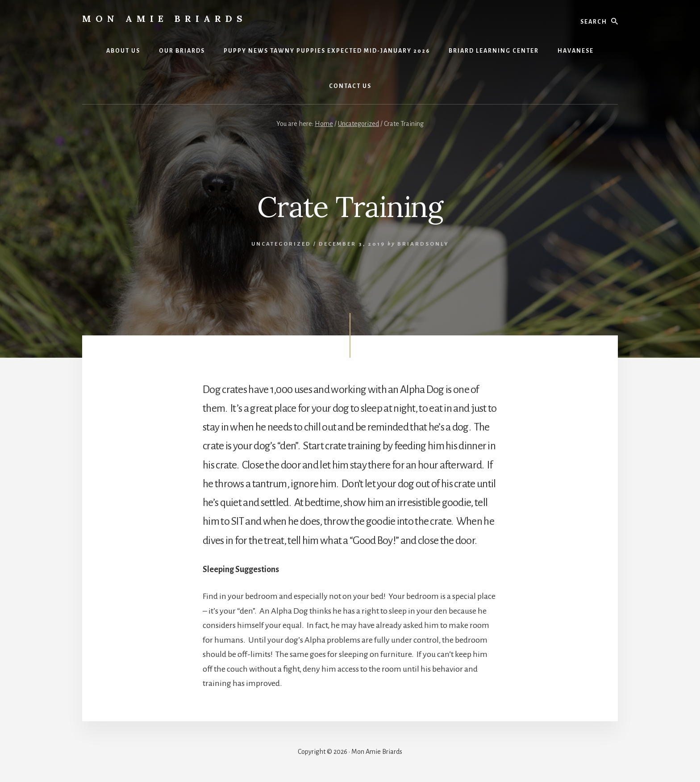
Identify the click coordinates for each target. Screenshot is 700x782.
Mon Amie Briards (165, 19)
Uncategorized (281, 244)
